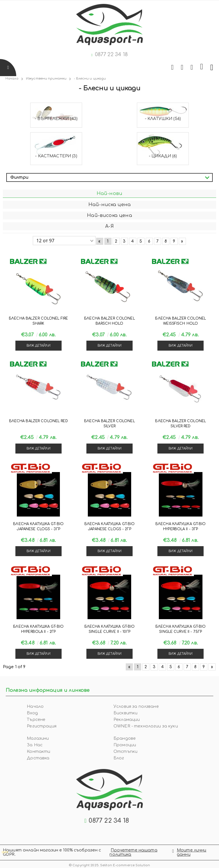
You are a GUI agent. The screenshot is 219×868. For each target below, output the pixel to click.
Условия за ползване (136, 707)
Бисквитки (125, 713)
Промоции (125, 745)
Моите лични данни (192, 852)
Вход (32, 713)
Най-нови (109, 194)
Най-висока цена (109, 216)
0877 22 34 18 (111, 54)
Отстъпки (125, 752)
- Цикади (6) (163, 156)
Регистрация (42, 726)
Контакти (38, 752)
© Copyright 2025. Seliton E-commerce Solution (109, 864)
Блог (119, 758)
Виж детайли (38, 346)
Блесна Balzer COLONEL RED (38, 421)
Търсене (36, 720)
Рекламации (127, 720)
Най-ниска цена (109, 205)
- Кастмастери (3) (56, 156)
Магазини (38, 738)
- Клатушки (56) (163, 119)
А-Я (109, 226)
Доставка (38, 758)
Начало (35, 707)
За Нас (35, 745)
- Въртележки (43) (56, 119)
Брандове (125, 738)
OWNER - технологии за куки (146, 726)
